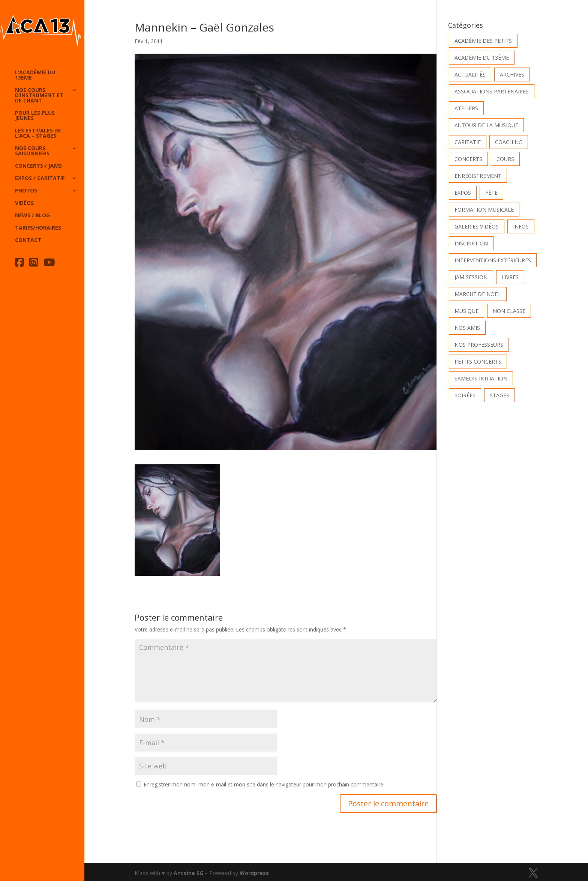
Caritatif (468, 142)
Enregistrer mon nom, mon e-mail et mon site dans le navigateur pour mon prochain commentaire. (264, 784)
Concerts (468, 159)
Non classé (509, 311)
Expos (463, 193)
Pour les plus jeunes (35, 116)
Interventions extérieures (493, 260)
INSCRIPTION (471, 243)
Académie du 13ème (482, 58)
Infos (521, 226)
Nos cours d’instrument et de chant (39, 96)
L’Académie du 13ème (35, 75)
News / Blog (32, 216)
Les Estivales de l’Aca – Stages (38, 134)
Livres (510, 277)
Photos (26, 191)
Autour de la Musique (486, 125)
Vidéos (24, 203)
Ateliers (466, 108)
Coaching (509, 142)
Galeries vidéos (477, 226)
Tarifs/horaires (38, 228)
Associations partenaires (492, 91)
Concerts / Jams (38, 166)
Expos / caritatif (40, 179)
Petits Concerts (478, 362)
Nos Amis (467, 328)
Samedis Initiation (481, 378)
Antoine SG (188, 873)
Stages (499, 395)
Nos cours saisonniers (32, 151)
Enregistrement (478, 176)
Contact (28, 241)
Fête (491, 193)
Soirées (465, 395)
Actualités (470, 74)
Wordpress (254, 873)
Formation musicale (484, 210)
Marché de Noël (478, 294)
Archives (512, 74)
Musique (466, 311)
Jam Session (471, 277)
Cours (505, 159)
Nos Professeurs (479, 345)
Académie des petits (483, 41)
